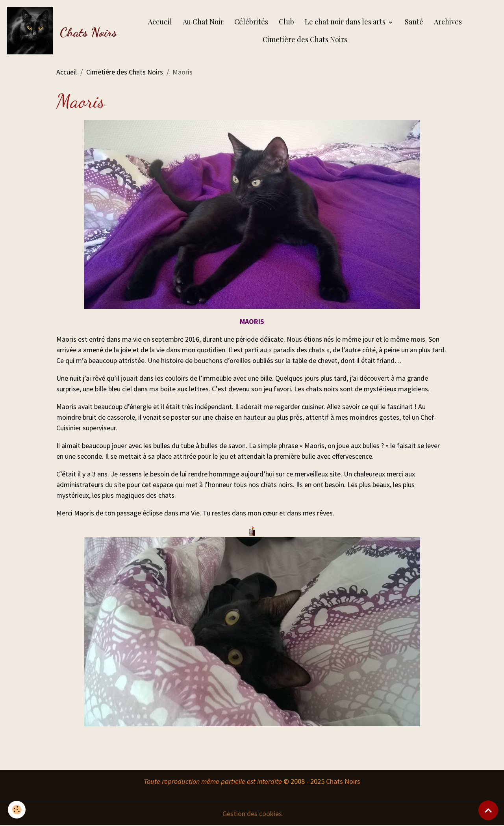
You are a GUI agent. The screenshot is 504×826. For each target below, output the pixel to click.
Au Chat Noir (203, 22)
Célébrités (251, 22)
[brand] (58, 31)
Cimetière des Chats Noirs (305, 39)
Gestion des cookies (252, 814)
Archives (448, 22)
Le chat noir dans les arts (346, 22)
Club (286, 22)
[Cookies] (17, 810)
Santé (414, 22)
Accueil (160, 22)
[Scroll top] (488, 810)
